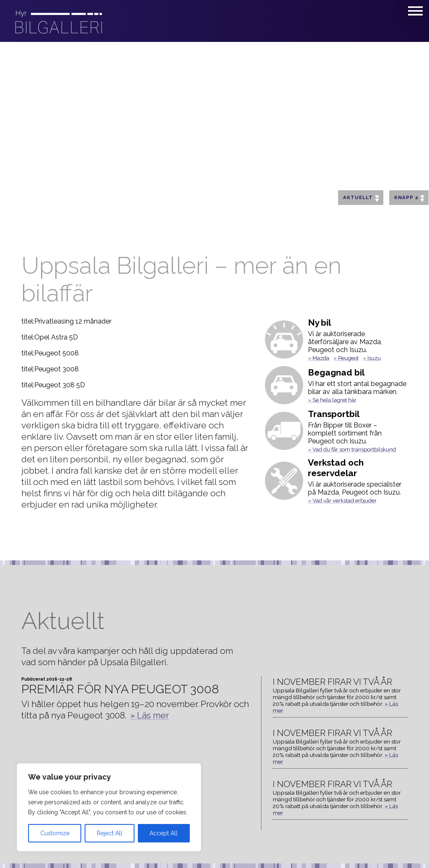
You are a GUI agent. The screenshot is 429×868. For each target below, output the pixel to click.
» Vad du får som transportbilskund (352, 450)
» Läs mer (150, 715)
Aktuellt (361, 198)
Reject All (110, 833)
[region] (109, 807)
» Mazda (319, 358)
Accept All (164, 833)
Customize (55, 833)
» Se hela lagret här (332, 400)
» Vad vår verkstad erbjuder (342, 501)
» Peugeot (346, 358)
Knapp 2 (409, 198)
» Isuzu (372, 358)
